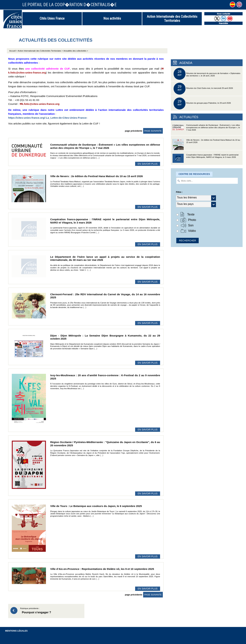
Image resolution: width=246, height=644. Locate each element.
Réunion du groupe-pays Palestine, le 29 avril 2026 (202, 103)
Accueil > (14, 51)
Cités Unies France (52, 18)
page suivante (153, 131)
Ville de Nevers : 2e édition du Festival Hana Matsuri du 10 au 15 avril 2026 (206, 144)
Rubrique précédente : (51, 611)
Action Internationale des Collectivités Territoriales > (40, 51)
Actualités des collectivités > (76, 51)
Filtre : (179, 192)
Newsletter (223, 23)
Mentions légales (16, 631)
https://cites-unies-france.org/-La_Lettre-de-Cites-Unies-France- (48, 118)
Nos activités (112, 18)
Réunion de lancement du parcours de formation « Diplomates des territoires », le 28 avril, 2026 (207, 74)
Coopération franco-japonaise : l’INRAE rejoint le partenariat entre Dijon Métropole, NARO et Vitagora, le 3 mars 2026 (206, 159)
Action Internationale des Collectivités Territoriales (172, 19)
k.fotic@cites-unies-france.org (41, 104)
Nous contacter (224, 14)
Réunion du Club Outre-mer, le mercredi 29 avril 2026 (203, 89)
